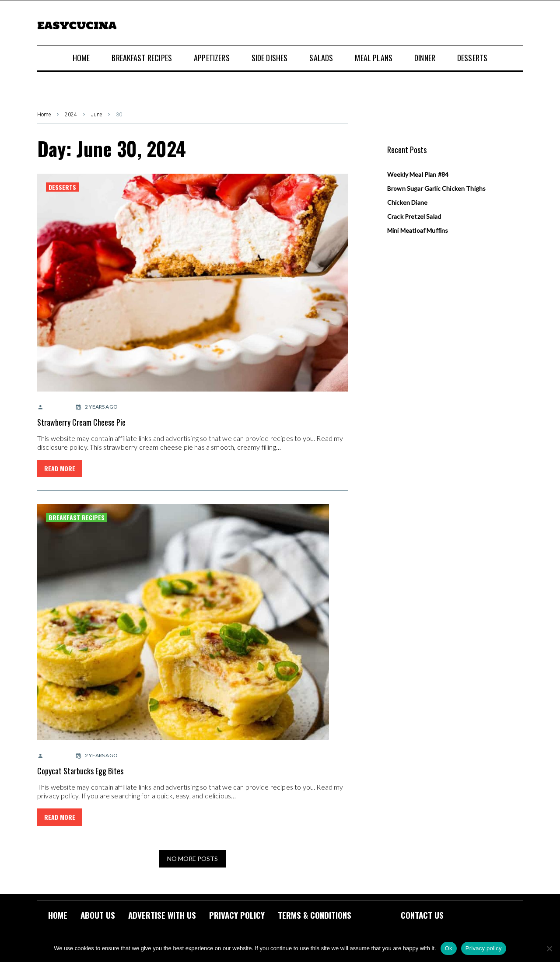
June (96, 115)
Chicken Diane (407, 202)
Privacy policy (484, 948)
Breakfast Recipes (77, 517)
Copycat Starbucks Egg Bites (80, 771)
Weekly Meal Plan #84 (418, 174)
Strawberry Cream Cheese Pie (81, 422)
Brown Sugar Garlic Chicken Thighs (436, 188)
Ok (449, 948)
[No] (549, 948)
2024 (71, 115)
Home (44, 115)
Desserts (62, 187)
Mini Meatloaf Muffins (418, 230)
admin (51, 407)
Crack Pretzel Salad (414, 216)
